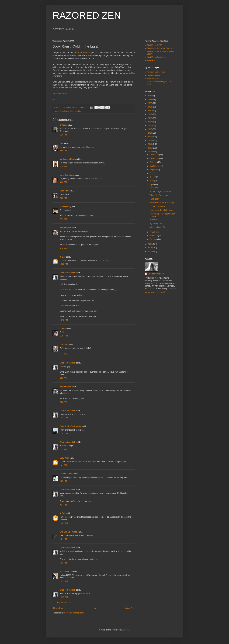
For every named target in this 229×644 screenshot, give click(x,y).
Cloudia (63, 329)
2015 (150, 129)
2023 (150, 100)
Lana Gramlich (66, 175)
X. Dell (63, 257)
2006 (150, 252)
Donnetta (64, 191)
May (152, 181)
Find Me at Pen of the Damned (160, 48)
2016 (150, 125)
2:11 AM (63, 354)
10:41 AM (64, 418)
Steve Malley (65, 207)
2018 (150, 118)
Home (94, 608)
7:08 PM (63, 198)
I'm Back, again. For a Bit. (160, 191)
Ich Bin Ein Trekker (158, 206)
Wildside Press (153, 79)
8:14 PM (63, 248)
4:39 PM (63, 481)
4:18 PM (63, 166)
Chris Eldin (65, 344)
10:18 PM (64, 320)
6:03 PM (63, 563)
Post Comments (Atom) (74, 613)
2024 (150, 96)
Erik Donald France (68, 532)
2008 (150, 244)
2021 (150, 107)
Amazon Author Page (156, 72)
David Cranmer (66, 474)
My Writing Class (157, 224)
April (152, 185)
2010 (150, 148)
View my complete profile (155, 292)
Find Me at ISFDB (155, 45)
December (155, 155)
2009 (150, 152)
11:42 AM (64, 434)
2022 (150, 103)
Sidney (63, 125)
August (153, 170)
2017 (150, 122)
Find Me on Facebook (156, 57)
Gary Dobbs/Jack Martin (71, 426)
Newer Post (58, 608)
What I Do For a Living (159, 195)
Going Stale (154, 188)
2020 (150, 111)
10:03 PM (64, 264)
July (152, 173)
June (152, 177)
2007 (150, 248)
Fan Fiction (154, 199)
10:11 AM (64, 581)
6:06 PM (63, 182)
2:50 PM (63, 151)
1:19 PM (63, 135)
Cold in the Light (76, 111)
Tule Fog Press (154, 75)
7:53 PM (63, 219)
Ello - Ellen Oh (66, 571)
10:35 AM (64, 597)
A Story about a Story (158, 227)
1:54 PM (63, 539)
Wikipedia (151, 60)
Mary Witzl (64, 458)
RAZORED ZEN (87, 15)
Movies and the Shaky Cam (161, 210)
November (155, 159)
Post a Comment (64, 603)
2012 (150, 140)
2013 (150, 137)
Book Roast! (63, 94)
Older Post (130, 608)
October (154, 162)
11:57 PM (64, 336)
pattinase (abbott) (68, 159)
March (153, 232)
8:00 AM (63, 378)
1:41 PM (63, 465)
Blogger (126, 630)
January (154, 239)
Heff (61, 143)
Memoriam (154, 220)
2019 (150, 114)
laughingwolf (66, 228)
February (154, 236)
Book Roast (83, 53)
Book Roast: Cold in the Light (162, 203)
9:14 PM (63, 505)
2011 (150, 144)
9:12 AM (63, 402)
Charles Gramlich (68, 273)
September (155, 166)
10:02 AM (64, 523)
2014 (150, 133)
